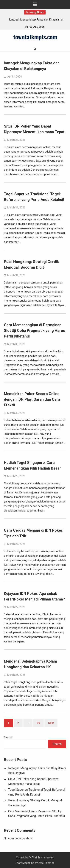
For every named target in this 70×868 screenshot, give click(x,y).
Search (8, 737)
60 (38, 723)
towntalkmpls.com (35, 37)
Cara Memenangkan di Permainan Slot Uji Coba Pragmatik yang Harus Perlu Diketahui (34, 331)
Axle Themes (46, 863)
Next (51, 723)
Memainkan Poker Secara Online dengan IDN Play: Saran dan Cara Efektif (32, 399)
